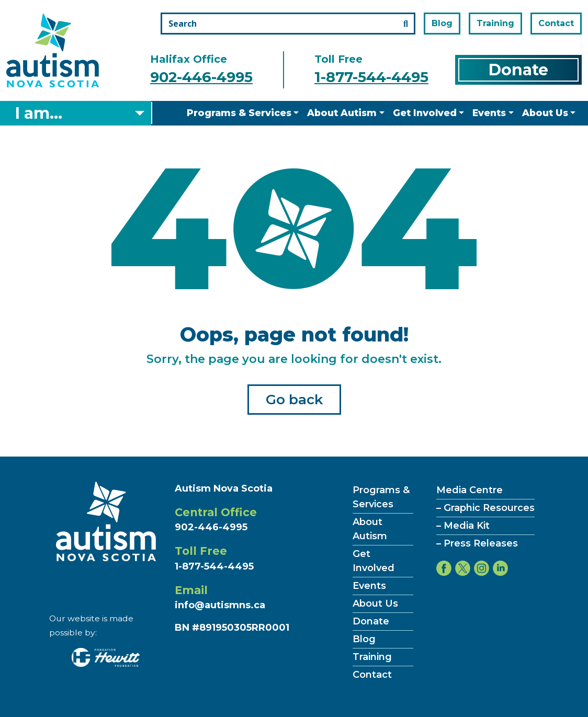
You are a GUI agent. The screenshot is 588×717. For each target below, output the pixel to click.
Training (495, 23)
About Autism (342, 113)
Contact (556, 23)
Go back (294, 400)
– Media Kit (463, 526)
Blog (442, 23)
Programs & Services (239, 113)
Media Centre (470, 490)
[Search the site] (288, 24)
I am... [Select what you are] (39, 113)
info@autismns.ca (220, 605)
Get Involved (425, 113)
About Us (545, 113)
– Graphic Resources (485, 508)
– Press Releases (477, 543)
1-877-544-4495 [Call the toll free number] (371, 77)
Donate (518, 70)
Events (489, 113)
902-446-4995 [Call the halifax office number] (201, 77)
